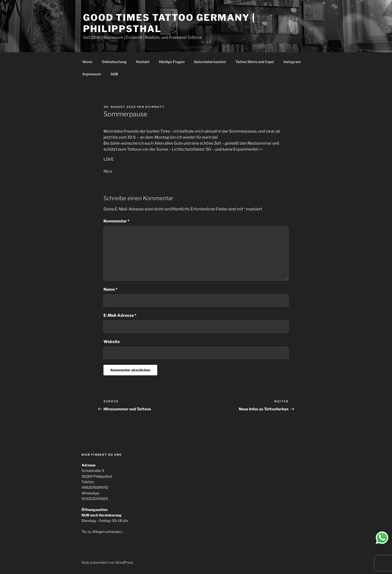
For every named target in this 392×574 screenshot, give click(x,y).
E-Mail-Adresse (120, 315)
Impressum (92, 74)
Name (110, 289)
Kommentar (116, 221)
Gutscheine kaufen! (210, 62)
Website (112, 342)
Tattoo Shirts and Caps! (255, 62)
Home (87, 62)
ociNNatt (155, 107)
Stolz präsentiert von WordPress (107, 562)
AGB (114, 74)
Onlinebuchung (114, 62)
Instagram (292, 62)
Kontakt (143, 62)
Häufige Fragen (172, 62)
